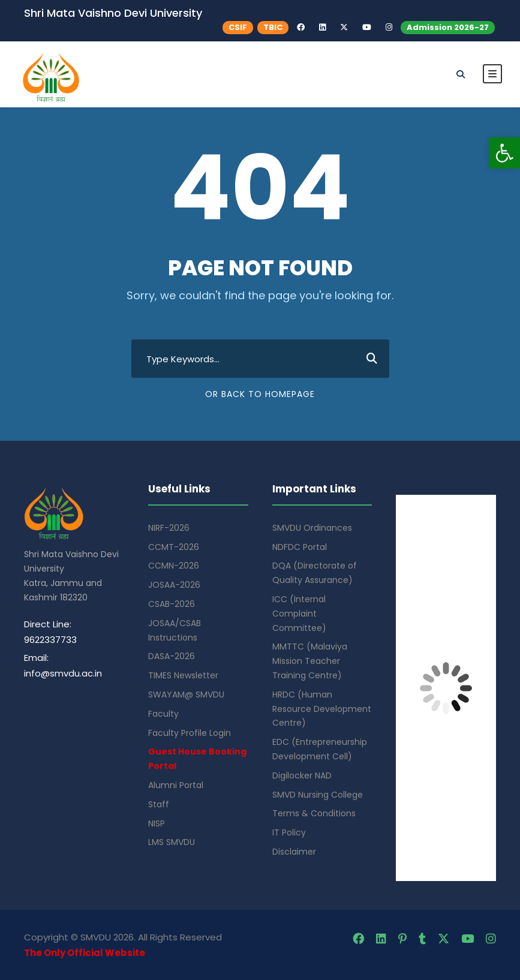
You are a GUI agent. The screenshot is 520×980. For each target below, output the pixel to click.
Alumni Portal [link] (176, 785)
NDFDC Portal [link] (300, 547)
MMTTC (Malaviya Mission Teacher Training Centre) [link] (310, 661)
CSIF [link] (238, 27)
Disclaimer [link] (294, 852)
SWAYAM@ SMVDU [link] (186, 695)
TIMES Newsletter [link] (183, 675)
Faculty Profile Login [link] (190, 733)
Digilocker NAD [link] (302, 775)
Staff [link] (159, 804)
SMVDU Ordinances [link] (312, 528)
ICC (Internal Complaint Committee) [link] (299, 614)
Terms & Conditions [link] (314, 813)
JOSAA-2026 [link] (174, 585)
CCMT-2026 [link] (174, 547)
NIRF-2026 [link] (169, 528)
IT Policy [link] (289, 832)
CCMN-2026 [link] (174, 566)
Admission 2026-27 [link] (448, 27)
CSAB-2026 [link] (172, 604)
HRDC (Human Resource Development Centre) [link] (322, 709)
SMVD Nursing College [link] (318, 795)
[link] (504, 153)
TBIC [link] (273, 27)
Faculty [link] (163, 714)
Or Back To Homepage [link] (260, 394)
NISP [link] (157, 823)
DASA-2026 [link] (172, 656)
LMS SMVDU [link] (172, 842)
